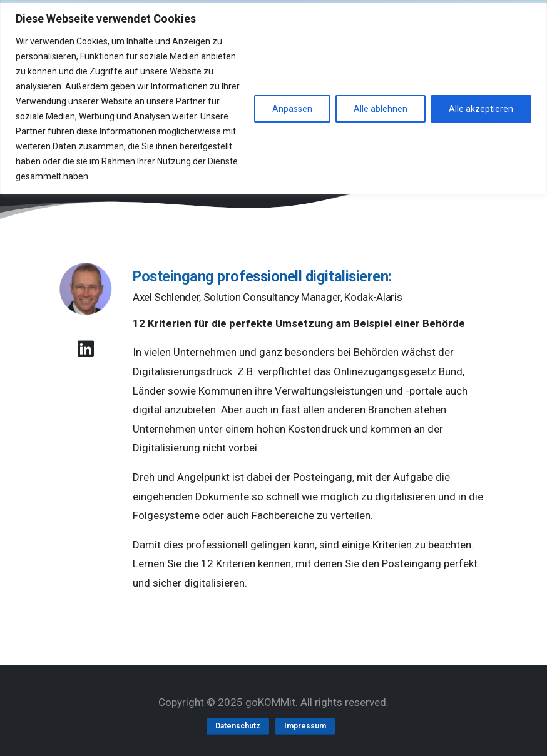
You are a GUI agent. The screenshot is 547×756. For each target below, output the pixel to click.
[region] (273, 97)
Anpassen (292, 109)
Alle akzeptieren (481, 109)
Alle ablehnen (381, 109)
